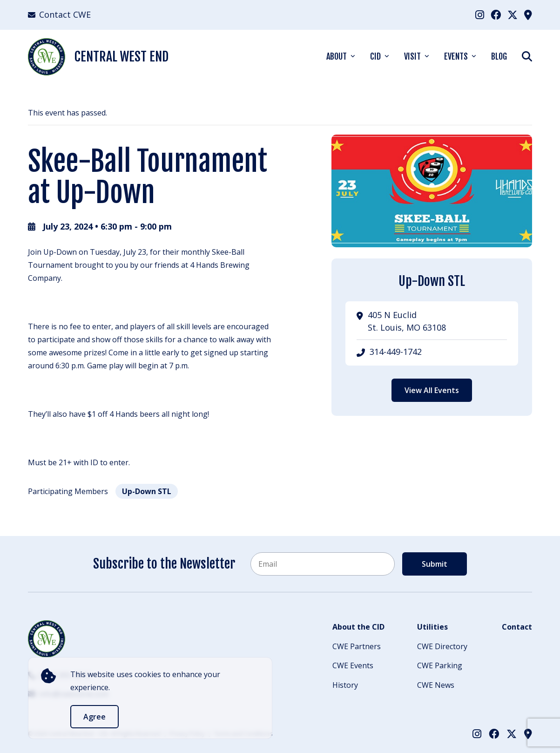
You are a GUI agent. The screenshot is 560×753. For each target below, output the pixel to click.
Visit (412, 56)
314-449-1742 (396, 352)
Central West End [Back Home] (98, 57)
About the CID (358, 627)
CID (375, 56)
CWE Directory (442, 646)
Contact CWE (59, 14)
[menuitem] (480, 15)
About (337, 56)
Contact (517, 627)
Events (456, 56)
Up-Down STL (147, 491)
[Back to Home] (47, 639)
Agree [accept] (94, 717)
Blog (499, 56)
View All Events (432, 390)
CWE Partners (357, 646)
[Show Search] (527, 56)
